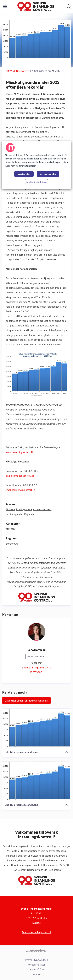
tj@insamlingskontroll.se (20, 476)
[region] (36, 165)
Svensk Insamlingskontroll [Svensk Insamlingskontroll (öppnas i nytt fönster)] (37, 932)
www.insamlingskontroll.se (21, 452)
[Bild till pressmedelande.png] (36, 728)
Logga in (36, 974)
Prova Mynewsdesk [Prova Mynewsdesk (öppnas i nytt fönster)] (36, 960)
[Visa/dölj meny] (5, 6)
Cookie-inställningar (37, 182)
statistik (10, 529)
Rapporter (30, 514)
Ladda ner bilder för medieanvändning (26, 700)
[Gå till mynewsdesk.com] (36, 951)
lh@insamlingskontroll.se (20, 490)
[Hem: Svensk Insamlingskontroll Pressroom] (36, 6)
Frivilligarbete (24, 509)
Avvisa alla (24, 174)
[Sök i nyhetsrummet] (69, 6)
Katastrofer (39, 509)
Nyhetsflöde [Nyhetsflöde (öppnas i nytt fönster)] (37, 969)
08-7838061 (36, 672)
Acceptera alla (48, 174)
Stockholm (12, 544)
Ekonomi (11, 509)
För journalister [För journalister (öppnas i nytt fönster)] (36, 964)
